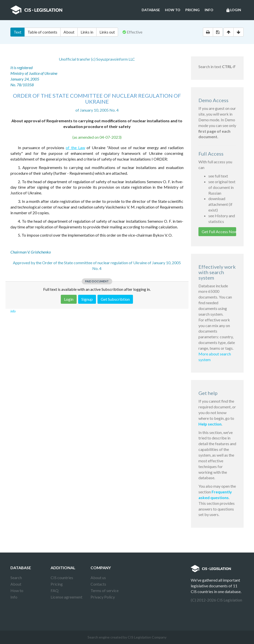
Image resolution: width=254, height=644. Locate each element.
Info (209, 10)
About (69, 32)
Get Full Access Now (219, 232)
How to (173, 10)
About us (98, 578)
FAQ (55, 590)
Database (151, 10)
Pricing (192, 10)
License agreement (66, 597)
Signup (87, 299)
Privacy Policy (103, 597)
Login (233, 10)
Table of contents (42, 32)
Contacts (98, 584)
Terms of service (105, 590)
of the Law (75, 148)
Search (16, 578)
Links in (87, 32)
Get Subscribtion (115, 299)
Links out (107, 32)
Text (17, 32)
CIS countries (62, 578)
